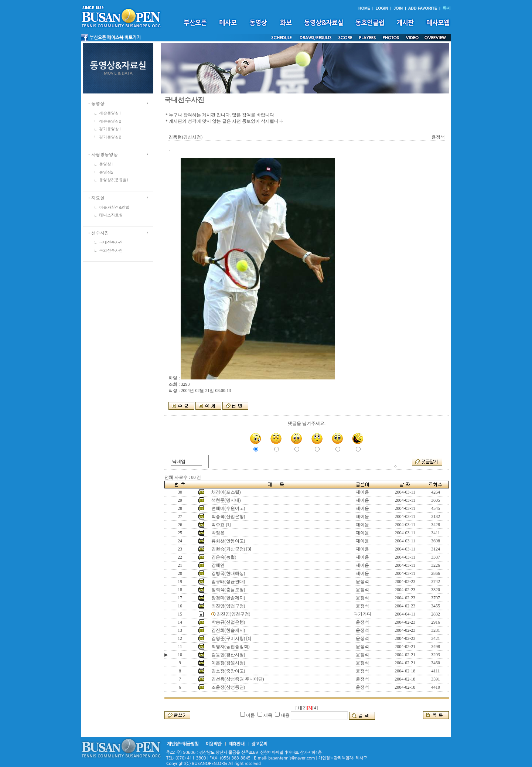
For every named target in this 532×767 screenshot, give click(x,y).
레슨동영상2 (110, 121)
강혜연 (218, 565)
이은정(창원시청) (228, 663)
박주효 (218, 525)
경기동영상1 (110, 129)
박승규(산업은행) (228, 622)
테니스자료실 (111, 215)
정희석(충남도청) (228, 590)
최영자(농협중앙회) (231, 647)
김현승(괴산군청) (228, 549)
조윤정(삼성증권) (228, 687)
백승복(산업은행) (228, 517)
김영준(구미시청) (228, 638)
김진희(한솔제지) (228, 630)
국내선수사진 (111, 242)
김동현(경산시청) (228, 655)
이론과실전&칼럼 (115, 207)
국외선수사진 (111, 250)
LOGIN (382, 8)
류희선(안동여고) (228, 541)
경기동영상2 (110, 137)
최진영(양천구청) (228, 606)
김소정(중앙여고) (228, 671)
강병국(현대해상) (228, 573)
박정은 (218, 533)
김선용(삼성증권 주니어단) (238, 679)
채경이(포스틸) (226, 492)
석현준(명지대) (226, 500)
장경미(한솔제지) (228, 598)
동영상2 (106, 172)
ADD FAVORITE (423, 8)
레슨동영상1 (110, 113)
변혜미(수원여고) (228, 508)
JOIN (398, 8)
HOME (364, 8)
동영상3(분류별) (114, 180)
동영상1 (106, 164)
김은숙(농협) (224, 557)
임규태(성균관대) (228, 582)
